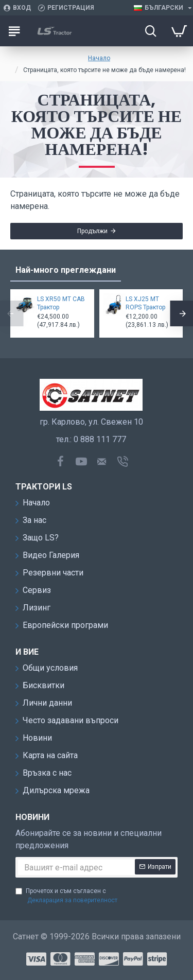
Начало (99, 58)
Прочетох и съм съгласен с (67, 896)
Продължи (92, 231)
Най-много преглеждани (66, 270)
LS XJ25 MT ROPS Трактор (145, 303)
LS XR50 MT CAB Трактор (61, 303)
